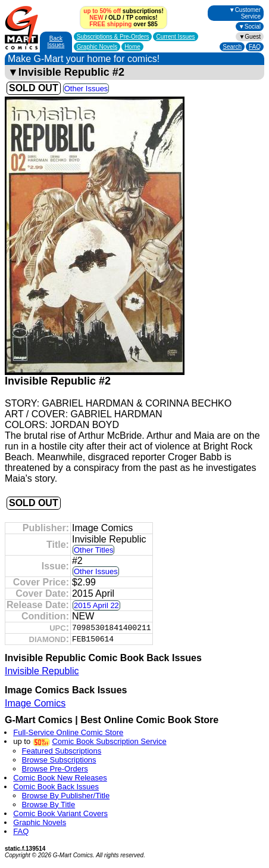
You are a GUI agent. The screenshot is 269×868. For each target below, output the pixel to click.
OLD (115, 18)
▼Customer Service (245, 13)
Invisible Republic (42, 671)
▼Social (250, 27)
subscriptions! (123, 11)
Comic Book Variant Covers (60, 813)
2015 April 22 (96, 605)
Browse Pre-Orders (55, 769)
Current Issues (175, 37)
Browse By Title (49, 805)
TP (129, 18)
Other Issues (86, 89)
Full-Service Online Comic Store (68, 732)
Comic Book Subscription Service (109, 741)
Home (132, 47)
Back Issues (56, 42)
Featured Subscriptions (62, 751)
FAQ (255, 47)
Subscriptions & (113, 37)
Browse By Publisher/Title (66, 796)
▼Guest (250, 37)
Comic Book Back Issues (56, 787)
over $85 (123, 24)
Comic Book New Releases (60, 778)
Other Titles (93, 550)
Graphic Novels (97, 47)
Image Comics (35, 703)
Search (232, 47)
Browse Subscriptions (59, 760)
